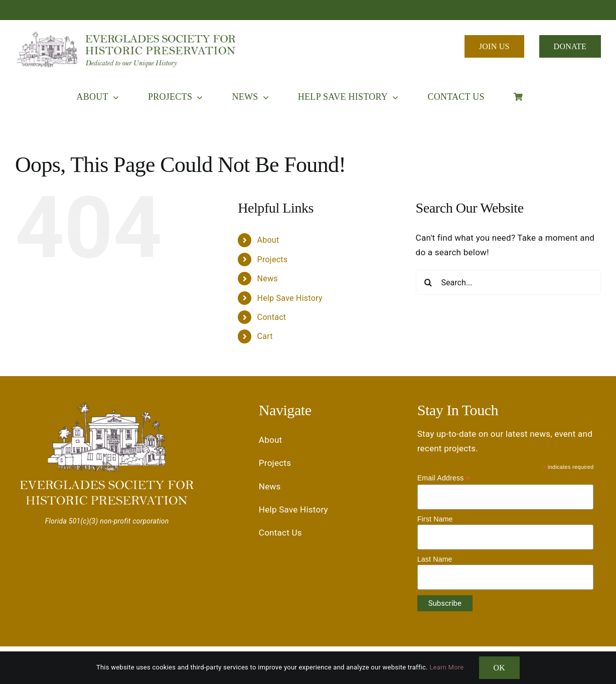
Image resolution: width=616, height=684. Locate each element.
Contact (272, 317)
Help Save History (290, 298)
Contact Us (280, 533)
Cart (265, 336)
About (268, 240)
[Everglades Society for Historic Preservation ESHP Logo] (128, 34)
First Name (435, 519)
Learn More (446, 667)
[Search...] (508, 282)
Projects (273, 260)
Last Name (435, 559)
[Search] (428, 282)
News (268, 279)
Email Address (444, 478)
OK (500, 668)
